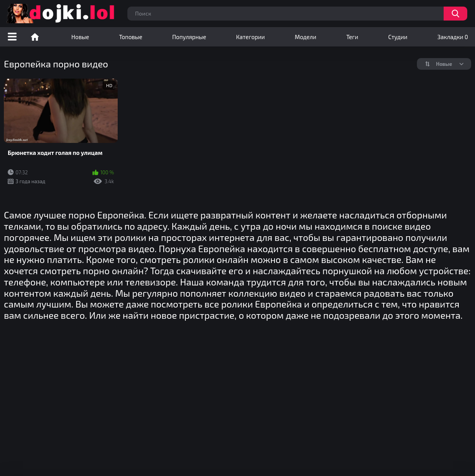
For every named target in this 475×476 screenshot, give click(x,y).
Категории (250, 37)
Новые (80, 37)
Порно (35, 37)
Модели (305, 37)
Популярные (189, 37)
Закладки (453, 37)
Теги (352, 37)
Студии (398, 37)
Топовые (130, 37)
